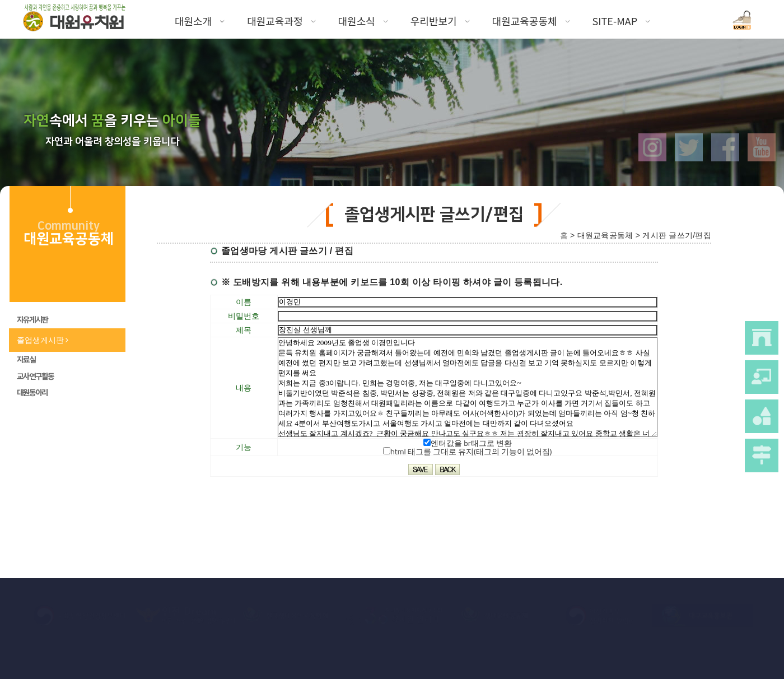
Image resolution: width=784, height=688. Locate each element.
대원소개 (200, 21)
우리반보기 (440, 21)
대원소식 (363, 21)
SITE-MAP (622, 21)
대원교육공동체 (531, 21)
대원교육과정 (281, 21)
